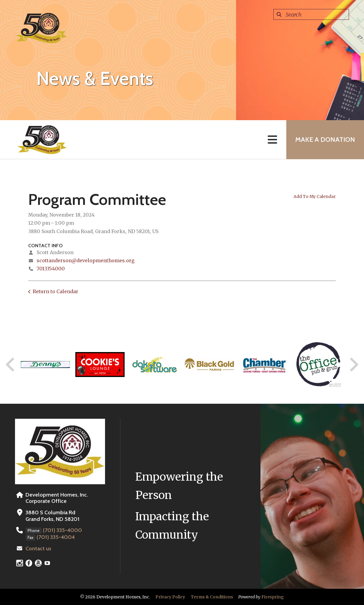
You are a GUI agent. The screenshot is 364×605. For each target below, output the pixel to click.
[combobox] (311, 14)
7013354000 (51, 269)
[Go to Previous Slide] (11, 365)
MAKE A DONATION (325, 140)
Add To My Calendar (315, 196)
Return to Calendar (56, 291)
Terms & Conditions (212, 597)
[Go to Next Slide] (354, 365)
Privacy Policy (170, 597)
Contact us (38, 549)
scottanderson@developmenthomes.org (86, 260)
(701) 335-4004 (56, 537)
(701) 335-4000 (62, 530)
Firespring (273, 597)
